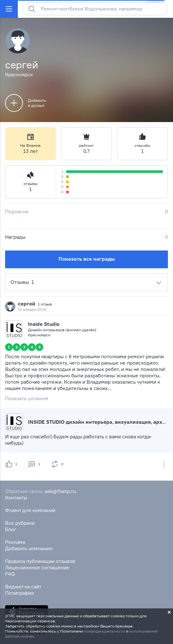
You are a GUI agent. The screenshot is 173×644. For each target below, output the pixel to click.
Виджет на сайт (23, 587)
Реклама (15, 542)
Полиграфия (20, 593)
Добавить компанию (29, 548)
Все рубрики (20, 523)
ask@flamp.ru (60, 491)
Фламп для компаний (30, 510)
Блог (11, 529)
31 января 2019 (32, 309)
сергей (27, 304)
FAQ (10, 574)
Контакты (16, 498)
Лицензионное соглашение (37, 568)
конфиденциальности (104, 631)
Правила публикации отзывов (40, 561)
